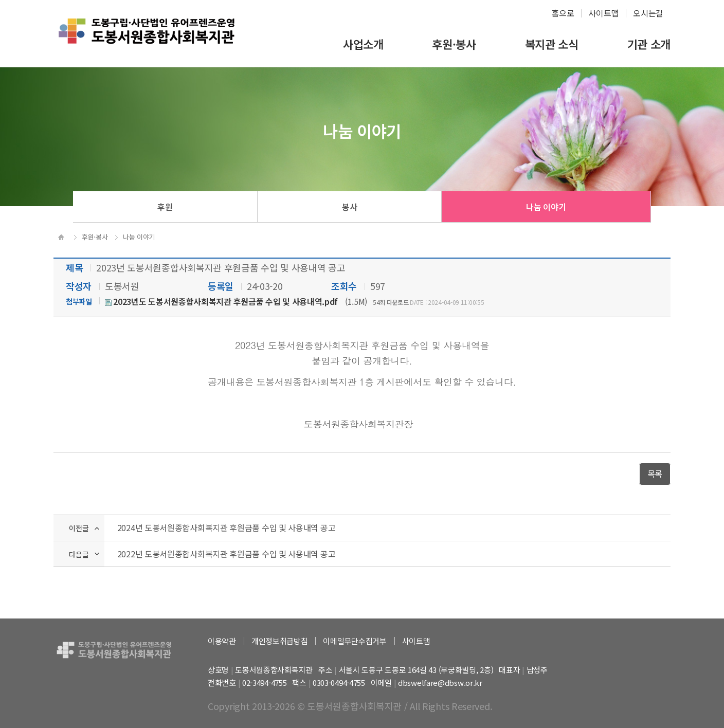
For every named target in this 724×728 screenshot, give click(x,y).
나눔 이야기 (546, 207)
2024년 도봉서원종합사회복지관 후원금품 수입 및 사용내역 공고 (227, 527)
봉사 (349, 207)
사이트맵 (603, 13)
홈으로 (563, 13)
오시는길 (648, 13)
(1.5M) (236, 301)
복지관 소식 (552, 44)
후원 (165, 207)
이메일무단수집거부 (355, 641)
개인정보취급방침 (280, 641)
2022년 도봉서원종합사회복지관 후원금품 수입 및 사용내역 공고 (227, 554)
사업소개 (363, 44)
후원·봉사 (454, 44)
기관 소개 (649, 44)
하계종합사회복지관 (147, 39)
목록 (655, 474)
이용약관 (222, 641)
